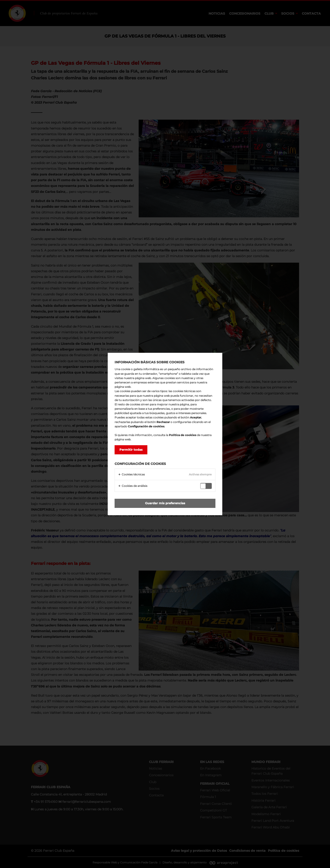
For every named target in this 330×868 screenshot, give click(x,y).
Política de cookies (183, 435)
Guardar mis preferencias (165, 503)
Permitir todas (131, 450)
